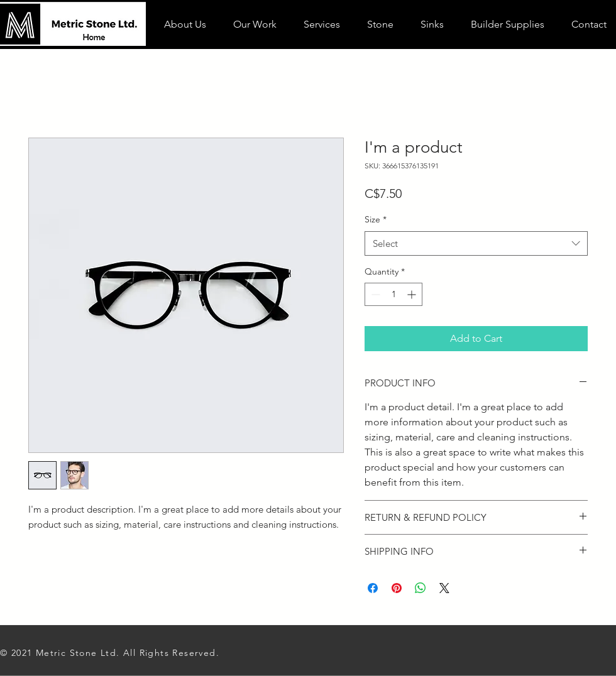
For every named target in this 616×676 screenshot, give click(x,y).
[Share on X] (444, 588)
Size (376, 219)
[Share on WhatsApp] (421, 588)
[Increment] (413, 294)
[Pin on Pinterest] (397, 588)
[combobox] (476, 243)
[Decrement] (374, 294)
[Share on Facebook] (373, 588)
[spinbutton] (393, 294)
